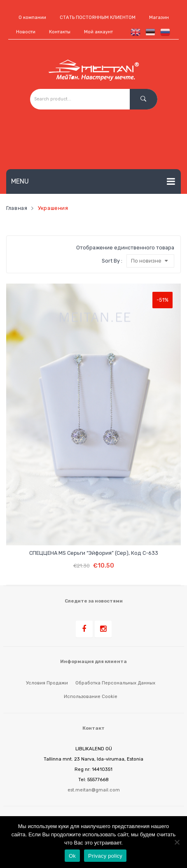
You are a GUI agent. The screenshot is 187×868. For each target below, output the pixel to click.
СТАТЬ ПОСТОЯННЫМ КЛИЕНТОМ (98, 17)
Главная (17, 208)
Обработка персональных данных (115, 683)
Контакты (60, 32)
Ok (72, 856)
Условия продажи (47, 683)
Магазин (159, 17)
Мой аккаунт (98, 32)
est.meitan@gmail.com (94, 790)
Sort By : (112, 261)
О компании (32, 17)
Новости (26, 32)
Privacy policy (105, 856)
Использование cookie (91, 696)
